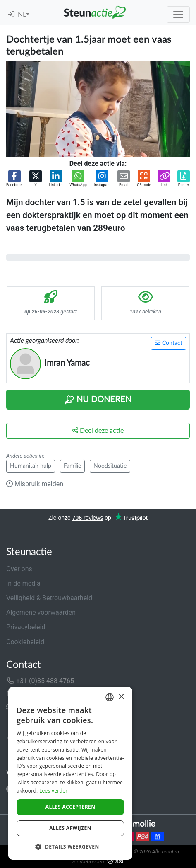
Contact (169, 343)
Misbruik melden (35, 484)
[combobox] (110, 697)
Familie (72, 466)
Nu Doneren (98, 400)
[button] (14, 179)
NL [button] (22, 15)
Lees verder (54, 791)
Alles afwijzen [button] (70, 828)
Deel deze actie (98, 430)
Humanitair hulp (31, 466)
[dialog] (70, 773)
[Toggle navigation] (178, 15)
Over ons (19, 569)
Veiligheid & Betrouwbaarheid (49, 598)
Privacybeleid (26, 627)
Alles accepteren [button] (71, 807)
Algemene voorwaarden (41, 612)
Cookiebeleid (25, 642)
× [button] (121, 697)
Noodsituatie (110, 466)
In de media (23, 583)
